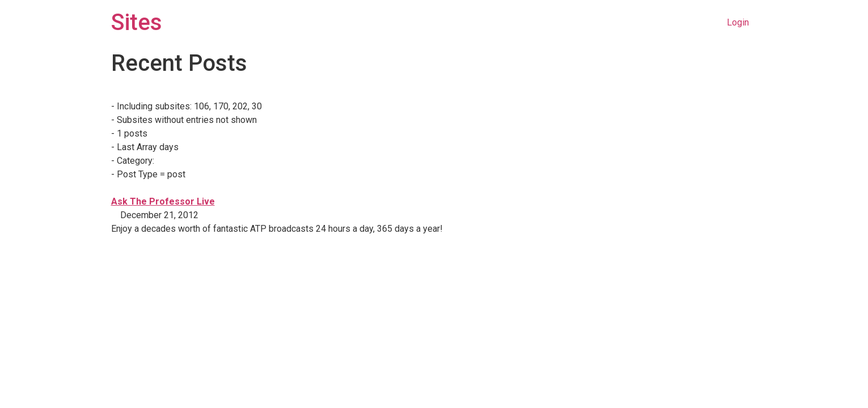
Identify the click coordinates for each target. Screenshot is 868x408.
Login (738, 22)
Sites (137, 22)
